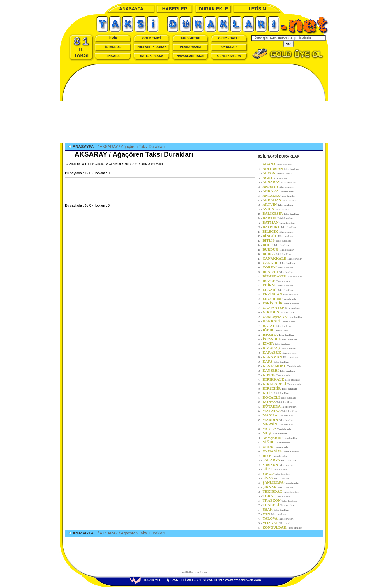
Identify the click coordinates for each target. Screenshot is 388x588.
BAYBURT (279, 227)
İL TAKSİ (81, 47)
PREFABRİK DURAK (152, 47)
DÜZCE (277, 281)
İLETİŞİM (257, 9)
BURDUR (279, 249)
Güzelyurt (115, 164)
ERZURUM (280, 299)
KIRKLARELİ (283, 384)
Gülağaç (100, 164)
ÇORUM (278, 267)
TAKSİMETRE (190, 38)
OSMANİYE (281, 451)
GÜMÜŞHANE (283, 317)
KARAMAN (280, 357)
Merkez (129, 164)
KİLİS (276, 393)
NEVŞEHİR (280, 438)
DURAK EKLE (213, 9)
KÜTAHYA (280, 406)
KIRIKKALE (281, 379)
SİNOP (276, 474)
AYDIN (277, 209)
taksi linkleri (187, 572)
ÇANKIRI (279, 263)
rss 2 (199, 572)
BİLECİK (278, 231)
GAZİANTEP (281, 308)
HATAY (277, 326)
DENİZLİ (278, 272)
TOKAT (277, 496)
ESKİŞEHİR (281, 303)
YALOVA (278, 518)
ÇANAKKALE (283, 258)
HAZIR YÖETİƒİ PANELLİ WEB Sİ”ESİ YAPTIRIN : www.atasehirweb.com (195, 580)
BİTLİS (277, 240)
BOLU (276, 245)
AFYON (277, 173)
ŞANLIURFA (281, 482)
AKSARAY (280, 182)
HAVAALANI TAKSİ (190, 56)
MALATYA (280, 411)
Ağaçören (75, 164)
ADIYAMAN (281, 169)
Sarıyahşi (157, 164)
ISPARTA (278, 334)
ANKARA (113, 56)
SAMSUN (278, 465)
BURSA (277, 254)
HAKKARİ (280, 321)
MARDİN (278, 420)
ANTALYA (279, 195)
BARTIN (278, 218)
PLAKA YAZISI (190, 47)
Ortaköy (143, 164)
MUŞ (275, 433)
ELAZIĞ (278, 290)
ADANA (277, 164)
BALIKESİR (281, 213)
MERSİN (278, 424)
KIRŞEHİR (280, 388)
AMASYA (279, 187)
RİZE (275, 456)
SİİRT (276, 469)
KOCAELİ (279, 397)
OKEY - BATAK (229, 38)
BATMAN (279, 222)
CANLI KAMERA (229, 56)
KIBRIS (277, 375)
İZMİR (113, 38)
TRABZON (280, 500)
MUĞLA (278, 429)
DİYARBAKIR (282, 276)
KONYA (277, 402)
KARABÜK (280, 352)
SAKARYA (279, 460)
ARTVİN (278, 204)
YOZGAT (279, 523)
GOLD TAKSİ (152, 38)
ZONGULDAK (283, 527)
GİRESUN (279, 312)
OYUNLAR (229, 47)
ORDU (276, 447)
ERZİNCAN (280, 294)
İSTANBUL (113, 47)
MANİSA (278, 415)
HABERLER (175, 9)
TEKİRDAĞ (281, 491)
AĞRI (275, 178)
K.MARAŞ (279, 348)
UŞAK (276, 509)
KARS (276, 361)
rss (206, 572)
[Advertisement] (194, 104)
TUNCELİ (279, 505)
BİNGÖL (278, 236)
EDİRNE (278, 285)
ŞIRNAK (278, 487)
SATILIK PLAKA (152, 56)
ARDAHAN (280, 200)
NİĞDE (277, 442)
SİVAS (276, 478)
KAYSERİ (279, 370)
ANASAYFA (131, 9)
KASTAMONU (283, 366)
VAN (274, 514)
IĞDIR (276, 330)
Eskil (88, 164)
